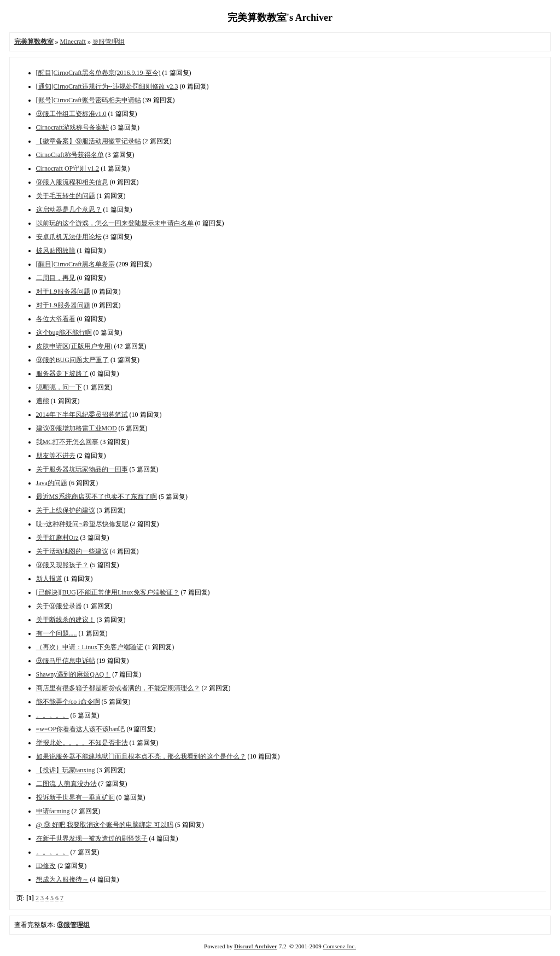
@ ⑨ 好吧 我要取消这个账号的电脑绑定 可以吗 (105, 825)
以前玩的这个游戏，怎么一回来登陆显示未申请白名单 (115, 223)
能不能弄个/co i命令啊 (68, 702)
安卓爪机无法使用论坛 (69, 237)
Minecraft (73, 42)
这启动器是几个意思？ (69, 209)
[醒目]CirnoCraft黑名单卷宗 (75, 264)
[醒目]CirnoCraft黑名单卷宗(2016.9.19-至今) (98, 73)
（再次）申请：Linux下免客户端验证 (90, 647)
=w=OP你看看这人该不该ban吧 (81, 729)
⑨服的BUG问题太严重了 (72, 360)
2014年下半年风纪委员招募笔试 (82, 415)
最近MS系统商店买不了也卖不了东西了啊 (97, 497)
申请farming (53, 811)
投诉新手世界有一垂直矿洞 (75, 797)
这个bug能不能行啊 (64, 333)
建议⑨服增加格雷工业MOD (77, 428)
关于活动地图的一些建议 (72, 551)
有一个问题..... (57, 633)
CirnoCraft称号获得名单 (70, 155)
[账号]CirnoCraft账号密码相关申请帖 (89, 100)
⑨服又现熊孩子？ (62, 565)
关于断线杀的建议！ (66, 620)
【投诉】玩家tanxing (66, 770)
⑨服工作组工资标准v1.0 (71, 114)
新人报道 (49, 579)
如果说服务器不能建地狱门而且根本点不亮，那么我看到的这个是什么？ (141, 756)
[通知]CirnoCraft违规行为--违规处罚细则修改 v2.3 (107, 86)
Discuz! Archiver (256, 946)
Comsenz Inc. (339, 946)
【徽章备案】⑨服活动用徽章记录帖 (89, 141)
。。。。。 (52, 715)
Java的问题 (52, 483)
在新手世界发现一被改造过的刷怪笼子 (92, 838)
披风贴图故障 (56, 250)
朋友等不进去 (56, 456)
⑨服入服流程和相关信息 (72, 182)
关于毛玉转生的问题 (66, 196)
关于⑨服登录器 (59, 606)
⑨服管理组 (109, 42)
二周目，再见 (56, 278)
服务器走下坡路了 (62, 374)
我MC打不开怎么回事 (68, 442)
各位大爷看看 (56, 319)
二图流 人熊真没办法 (66, 784)
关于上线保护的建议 (66, 510)
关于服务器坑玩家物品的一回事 (82, 469)
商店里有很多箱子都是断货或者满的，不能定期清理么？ (118, 688)
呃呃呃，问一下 (59, 387)
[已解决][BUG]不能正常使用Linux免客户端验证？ (108, 592)
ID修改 (46, 866)
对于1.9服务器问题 (63, 292)
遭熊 (43, 401)
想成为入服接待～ (62, 879)
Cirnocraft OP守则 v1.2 (68, 168)
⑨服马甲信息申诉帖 (66, 661)
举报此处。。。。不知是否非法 (82, 743)
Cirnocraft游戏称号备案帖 (72, 127)
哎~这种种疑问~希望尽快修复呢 (82, 524)
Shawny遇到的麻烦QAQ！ (74, 674)
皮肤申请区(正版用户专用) (74, 346)
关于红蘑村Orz (57, 538)
